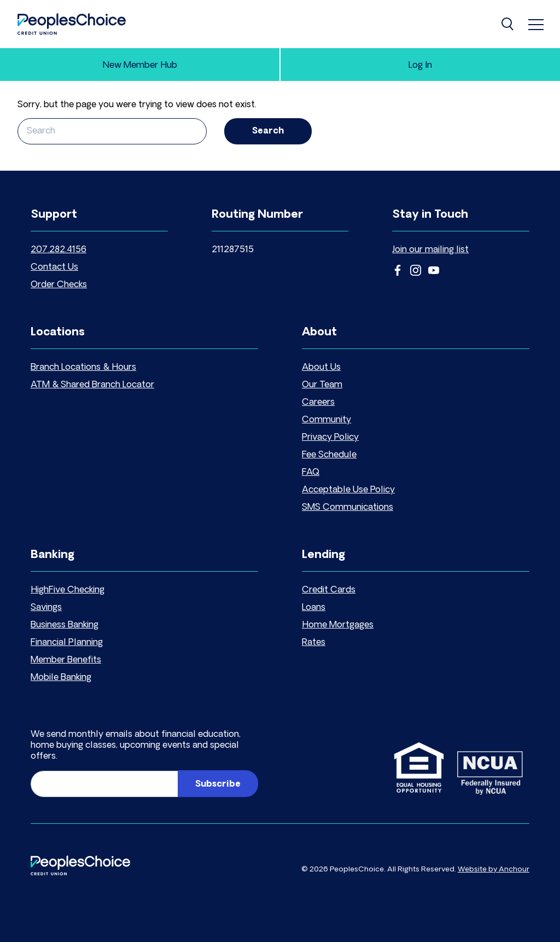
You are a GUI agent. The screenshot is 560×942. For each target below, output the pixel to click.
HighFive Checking (68, 590)
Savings (46, 608)
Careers (318, 403)
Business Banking (65, 625)
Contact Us (54, 268)
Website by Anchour (494, 870)
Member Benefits (66, 660)
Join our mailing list (430, 250)
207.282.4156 (59, 250)
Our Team (322, 385)
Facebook (398, 270)
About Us (321, 368)
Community (326, 420)
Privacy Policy (330, 438)
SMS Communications (348, 508)
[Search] (509, 24)
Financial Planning (67, 643)
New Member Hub (140, 66)
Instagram (416, 270)
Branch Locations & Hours (83, 368)
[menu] (536, 24)
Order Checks (59, 285)
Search (268, 131)
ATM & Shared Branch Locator (92, 385)
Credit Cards (329, 590)
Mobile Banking (61, 678)
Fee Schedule (329, 455)
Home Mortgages (338, 625)
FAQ (311, 473)
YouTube (434, 270)
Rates (314, 643)
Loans (314, 608)
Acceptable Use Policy (348, 490)
